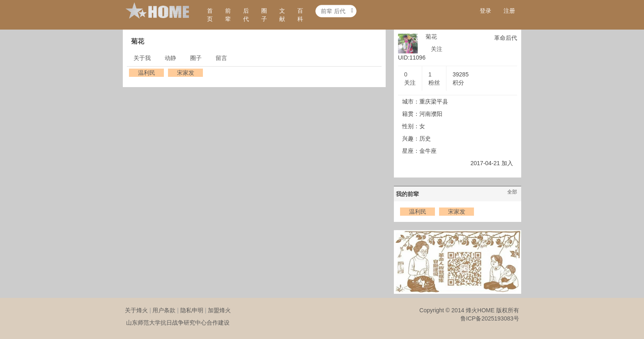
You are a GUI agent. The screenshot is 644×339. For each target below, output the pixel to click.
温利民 (147, 73)
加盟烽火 (219, 310)
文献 (282, 15)
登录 (485, 11)
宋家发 (186, 73)
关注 (437, 49)
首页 (210, 15)
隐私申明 (192, 310)
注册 (509, 11)
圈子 (264, 15)
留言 (221, 58)
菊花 (431, 37)
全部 (512, 192)
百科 (300, 15)
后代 (246, 15)
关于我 (142, 58)
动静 (170, 58)
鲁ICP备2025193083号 (490, 318)
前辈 (228, 15)
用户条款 (164, 310)
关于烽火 (136, 310)
